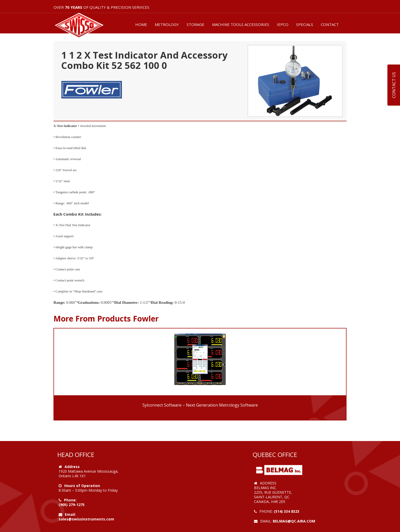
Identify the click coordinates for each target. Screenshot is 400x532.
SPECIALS (305, 24)
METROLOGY (167, 24)
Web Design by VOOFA (274, 526)
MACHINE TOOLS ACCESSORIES (241, 24)
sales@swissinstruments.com (86, 519)
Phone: (70, 500)
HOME (141, 24)
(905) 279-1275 (72, 505)
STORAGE (196, 24)
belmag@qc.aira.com (294, 521)
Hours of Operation (82, 486)
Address (72, 467)
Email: (70, 514)
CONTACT (330, 24)
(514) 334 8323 (287, 511)
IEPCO (283, 24)
